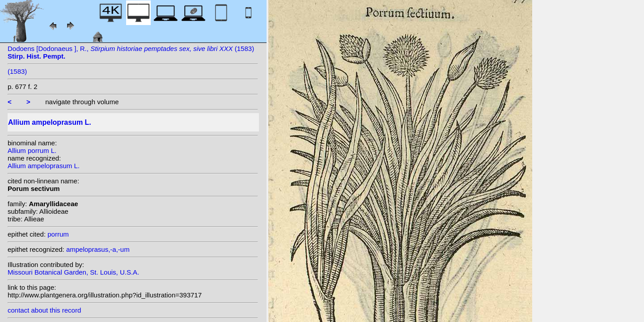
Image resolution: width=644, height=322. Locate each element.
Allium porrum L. (32, 150)
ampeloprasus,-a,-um (98, 249)
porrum (58, 234)
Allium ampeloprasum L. (44, 166)
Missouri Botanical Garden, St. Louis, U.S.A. (73, 272)
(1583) (17, 71)
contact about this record (44, 310)
